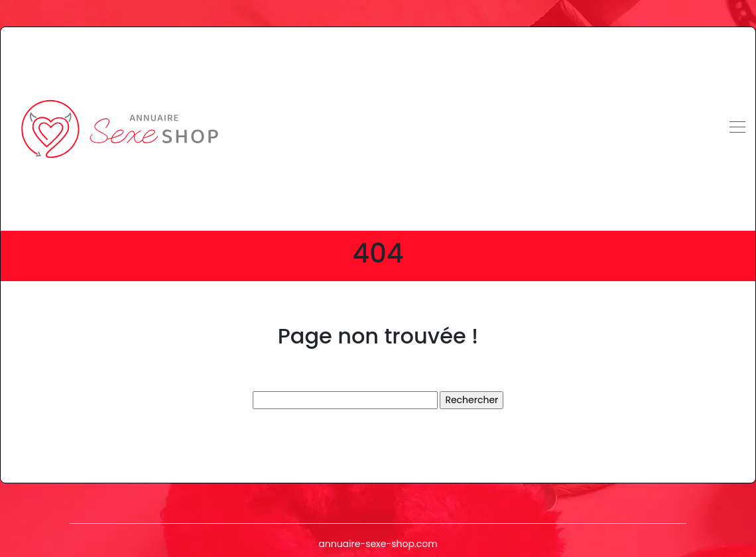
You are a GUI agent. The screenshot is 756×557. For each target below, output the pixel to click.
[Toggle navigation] (737, 129)
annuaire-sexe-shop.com (378, 544)
